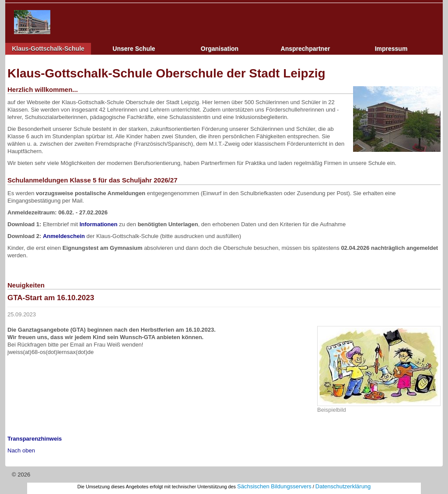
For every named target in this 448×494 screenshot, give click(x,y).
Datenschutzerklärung (343, 486)
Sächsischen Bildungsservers (274, 486)
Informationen (99, 224)
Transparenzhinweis (35, 439)
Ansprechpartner (306, 49)
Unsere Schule (134, 49)
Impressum (391, 49)
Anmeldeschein (64, 236)
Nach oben (21, 450)
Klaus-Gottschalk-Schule (48, 49)
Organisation (220, 49)
